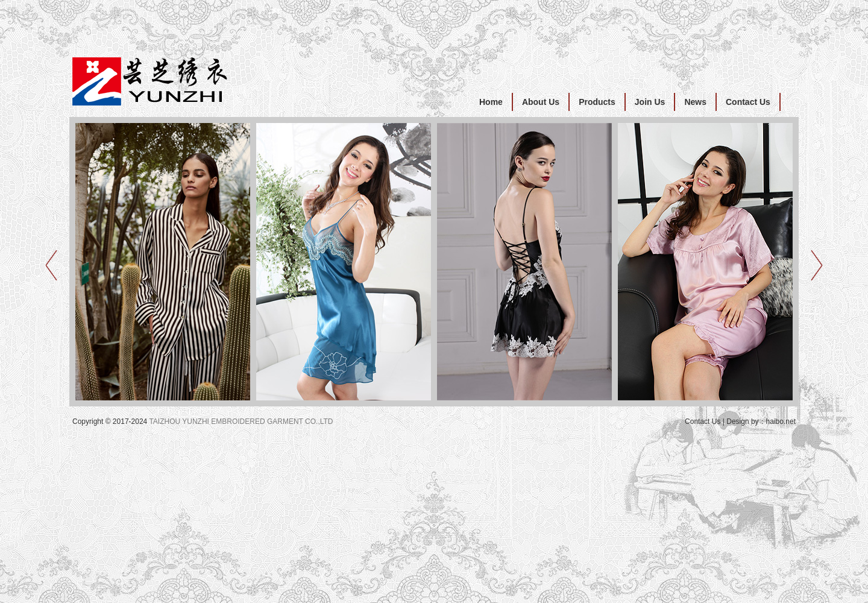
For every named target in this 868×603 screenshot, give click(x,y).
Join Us (650, 102)
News (695, 102)
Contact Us (748, 102)
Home (491, 102)
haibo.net (781, 421)
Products (597, 102)
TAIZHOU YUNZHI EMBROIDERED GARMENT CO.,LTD (241, 421)
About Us (541, 102)
